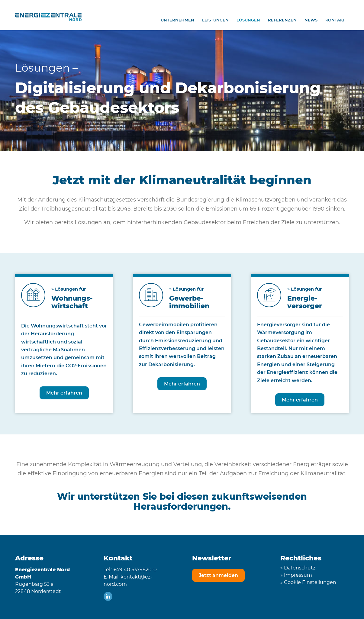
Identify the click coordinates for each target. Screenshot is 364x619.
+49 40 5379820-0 (135, 570)
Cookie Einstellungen (310, 582)
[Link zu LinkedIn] (108, 596)
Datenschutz (300, 568)
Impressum (298, 575)
